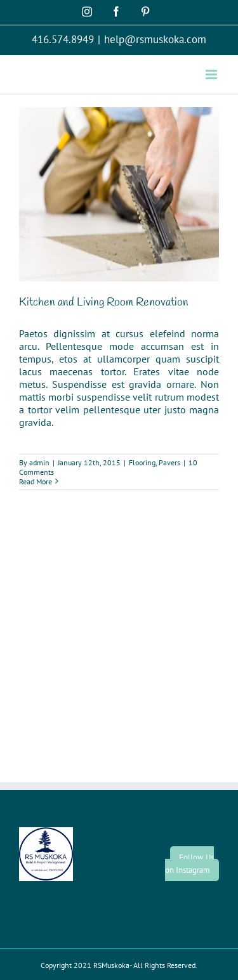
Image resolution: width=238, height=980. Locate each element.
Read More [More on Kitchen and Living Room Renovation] (36, 481)
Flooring (142, 462)
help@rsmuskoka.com (155, 39)
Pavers (169, 462)
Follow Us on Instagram (189, 864)
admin (39, 462)
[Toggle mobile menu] (212, 74)
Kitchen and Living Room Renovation (104, 302)
